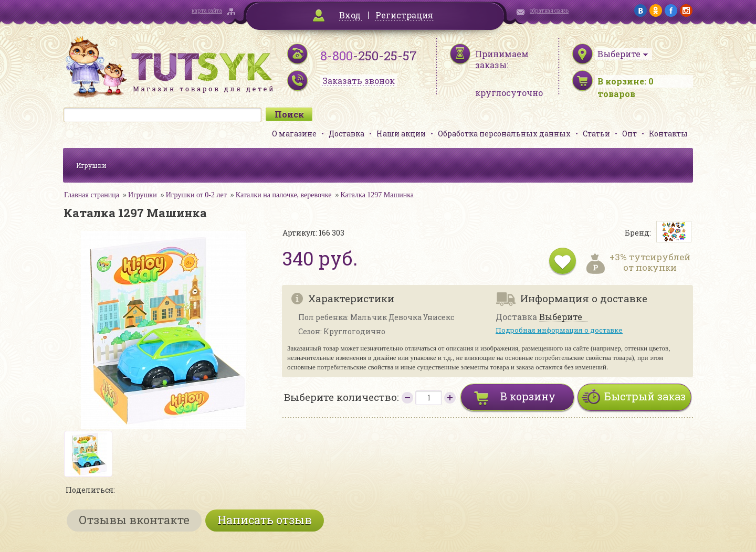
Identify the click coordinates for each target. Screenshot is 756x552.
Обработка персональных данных (504, 134)
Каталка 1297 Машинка (377, 195)
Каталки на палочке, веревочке (284, 195)
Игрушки (91, 165)
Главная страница (92, 195)
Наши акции (401, 134)
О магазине (294, 134)
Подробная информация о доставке (559, 330)
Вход (350, 15)
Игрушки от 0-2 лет (196, 195)
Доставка (346, 134)
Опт (629, 134)
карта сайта (207, 11)
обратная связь (549, 11)
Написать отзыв (265, 520)
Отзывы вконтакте (134, 520)
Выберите (561, 317)
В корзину (528, 396)
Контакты (668, 134)
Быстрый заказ (645, 396)
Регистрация (404, 15)
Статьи (596, 134)
